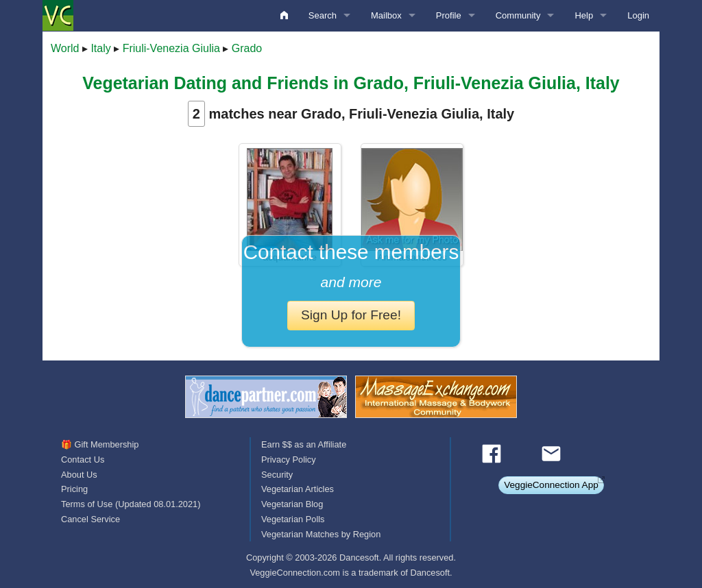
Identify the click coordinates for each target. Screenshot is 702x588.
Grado (247, 48)
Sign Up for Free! (351, 315)
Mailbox (386, 15)
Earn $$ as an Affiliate (304, 444)
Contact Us (83, 460)
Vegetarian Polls (293, 519)
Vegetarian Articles (298, 489)
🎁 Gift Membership (100, 444)
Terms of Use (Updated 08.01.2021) (131, 504)
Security (277, 475)
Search (323, 15)
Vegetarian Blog (292, 504)
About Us (79, 475)
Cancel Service (90, 519)
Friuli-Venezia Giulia (171, 48)
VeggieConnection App (551, 485)
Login (638, 15)
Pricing (74, 489)
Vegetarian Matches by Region (321, 534)
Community (518, 15)
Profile (449, 15)
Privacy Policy (289, 460)
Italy (100, 48)
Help (584, 15)
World (65, 48)
